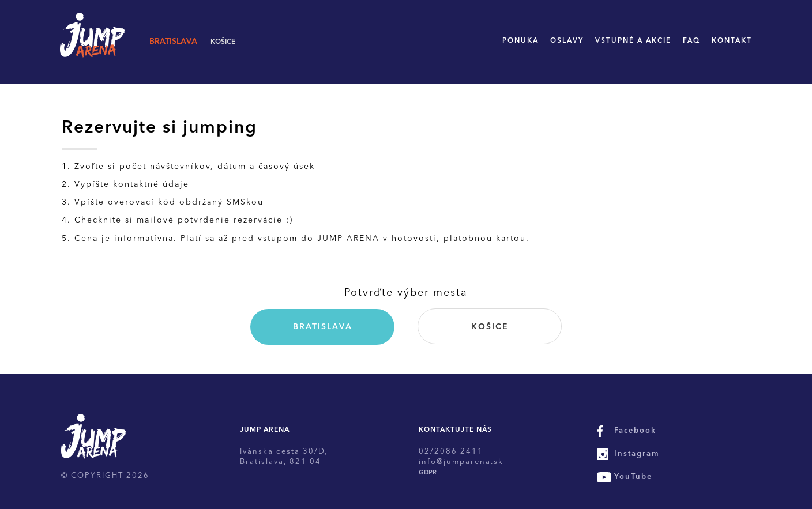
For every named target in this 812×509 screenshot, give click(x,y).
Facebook (635, 431)
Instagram (637, 454)
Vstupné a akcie (633, 41)
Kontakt (732, 41)
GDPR (428, 473)
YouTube (633, 477)
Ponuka (520, 41)
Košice (223, 42)
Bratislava (173, 42)
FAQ (691, 41)
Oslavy (567, 41)
